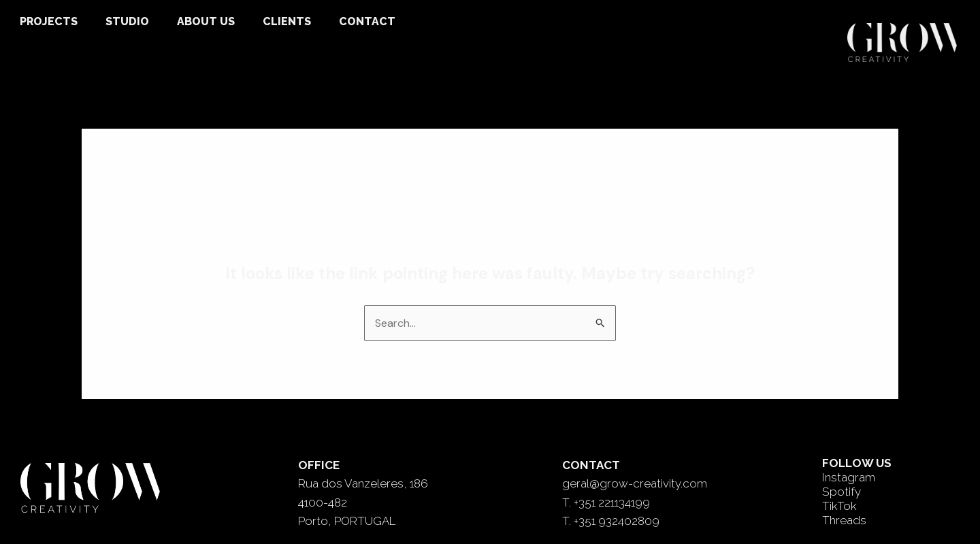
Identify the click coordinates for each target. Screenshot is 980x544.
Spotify (842, 492)
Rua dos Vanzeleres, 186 (363, 483)
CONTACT (367, 21)
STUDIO (127, 21)
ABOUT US (206, 21)
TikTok (839, 506)
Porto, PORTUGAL (347, 521)
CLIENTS (287, 21)
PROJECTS (49, 21)
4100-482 (323, 502)
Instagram (849, 477)
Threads (844, 520)
